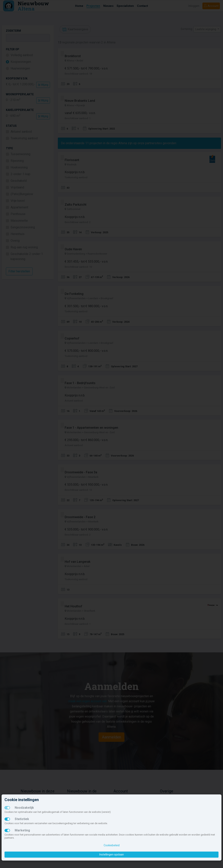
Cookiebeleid (112, 845)
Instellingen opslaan (112, 854)
